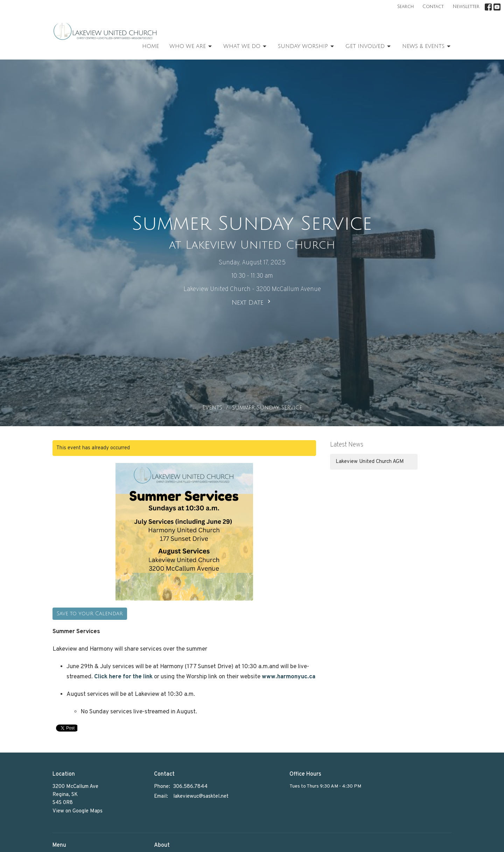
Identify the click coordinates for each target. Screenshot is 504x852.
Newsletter (466, 7)
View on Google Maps (78, 811)
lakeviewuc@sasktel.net (201, 796)
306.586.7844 (190, 787)
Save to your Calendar (90, 614)
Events (212, 408)
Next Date (252, 302)
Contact (433, 7)
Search (405, 7)
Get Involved (369, 47)
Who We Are (191, 47)
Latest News (347, 445)
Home (150, 46)
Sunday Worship (306, 47)
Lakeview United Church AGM (370, 462)
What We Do (245, 47)
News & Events (427, 47)
